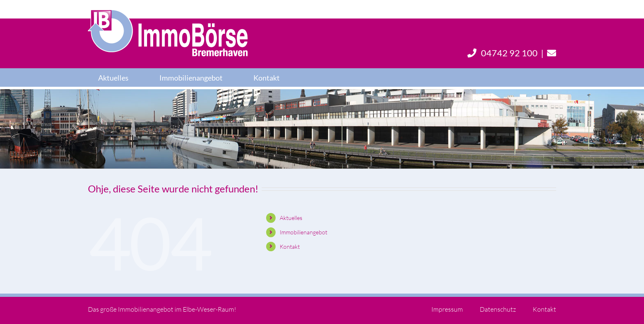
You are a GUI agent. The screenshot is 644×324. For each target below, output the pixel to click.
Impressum (447, 309)
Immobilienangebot (304, 232)
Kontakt (290, 246)
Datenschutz (498, 309)
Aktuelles (291, 218)
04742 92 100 (503, 53)
